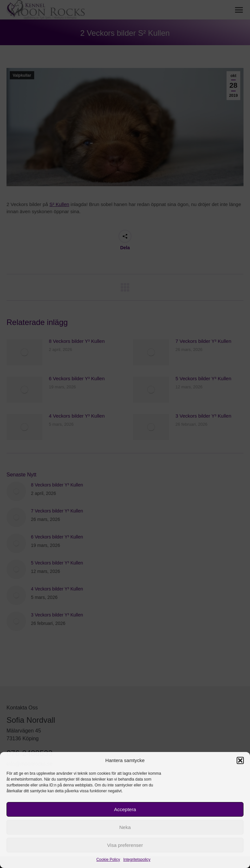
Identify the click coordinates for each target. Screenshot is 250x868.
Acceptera (125, 809)
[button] (240, 760)
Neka (125, 827)
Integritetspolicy (137, 860)
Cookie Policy (108, 860)
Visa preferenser (125, 845)
